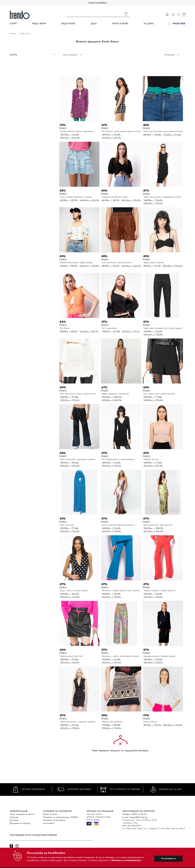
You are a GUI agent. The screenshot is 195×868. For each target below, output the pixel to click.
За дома (149, 24)
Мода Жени (39, 24)
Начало (13, 34)
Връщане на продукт (20, 823)
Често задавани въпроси (22, 814)
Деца (94, 24)
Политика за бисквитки (54, 820)
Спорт (13, 24)
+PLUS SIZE (179, 24)
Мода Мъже (68, 24)
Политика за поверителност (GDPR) (60, 817)
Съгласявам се (168, 858)
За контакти (49, 823)
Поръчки (14, 817)
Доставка (14, 820)
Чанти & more (120, 24)
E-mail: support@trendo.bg (135, 817)
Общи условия (50, 814)
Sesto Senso (26, 34)
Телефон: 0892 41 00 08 (134, 814)
